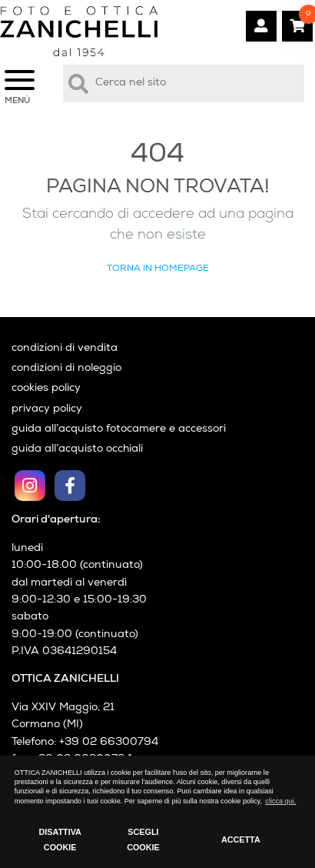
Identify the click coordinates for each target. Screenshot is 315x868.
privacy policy (47, 409)
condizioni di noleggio (66, 369)
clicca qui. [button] (280, 801)
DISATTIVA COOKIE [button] (60, 840)
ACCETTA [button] (241, 840)
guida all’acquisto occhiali (77, 449)
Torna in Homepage (158, 269)
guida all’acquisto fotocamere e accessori (119, 429)
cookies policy (46, 389)
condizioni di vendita (65, 349)
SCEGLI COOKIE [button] (143, 840)
